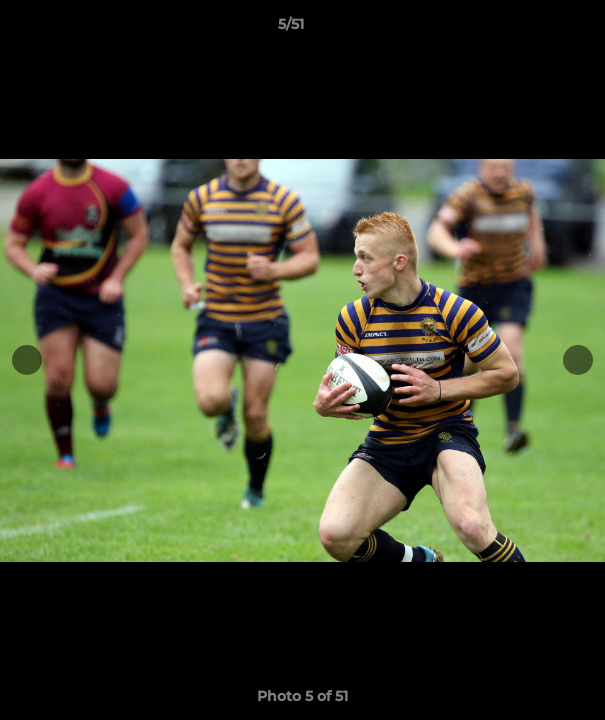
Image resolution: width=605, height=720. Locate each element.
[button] (533, 29)
